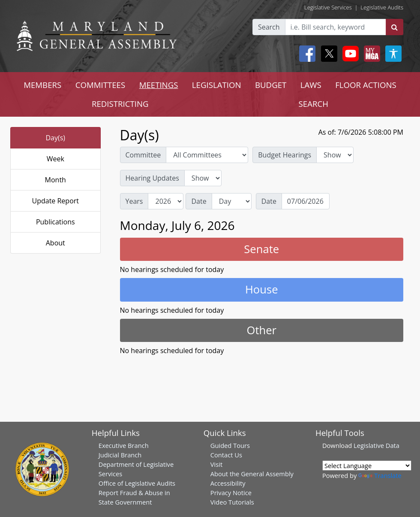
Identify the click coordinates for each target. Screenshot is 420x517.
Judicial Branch (120, 455)
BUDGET (271, 85)
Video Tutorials (232, 502)
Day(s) (55, 138)
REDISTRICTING (120, 104)
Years (134, 201)
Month (55, 180)
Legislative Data (376, 445)
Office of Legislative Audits (137, 483)
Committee (143, 155)
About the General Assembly (252, 474)
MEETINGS (159, 85)
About (55, 243)
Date (199, 201)
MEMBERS (42, 85)
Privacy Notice (231, 493)
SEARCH (313, 104)
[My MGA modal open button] (370, 54)
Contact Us (226, 455)
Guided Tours (230, 445)
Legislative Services (328, 7)
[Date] (306, 201)
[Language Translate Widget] (367, 466)
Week (55, 159)
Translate (380, 475)
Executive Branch (124, 445)
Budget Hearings (285, 155)
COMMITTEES (100, 85)
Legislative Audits (382, 7)
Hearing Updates (152, 178)
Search (269, 27)
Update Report (56, 201)
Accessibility (228, 483)
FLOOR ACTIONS (366, 85)
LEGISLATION (217, 85)
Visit (216, 464)
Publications (55, 222)
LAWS (311, 85)
